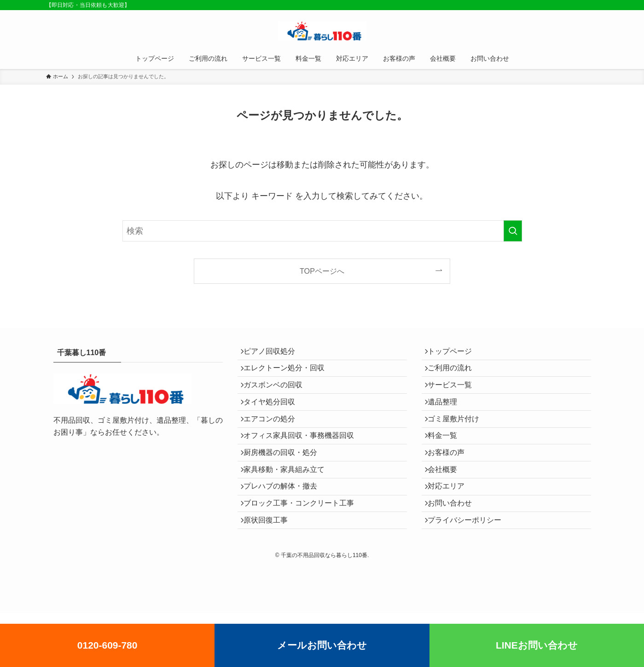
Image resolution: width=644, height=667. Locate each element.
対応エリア (451, 528)
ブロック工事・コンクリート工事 (304, 549)
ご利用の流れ (455, 375)
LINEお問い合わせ (537, 645)
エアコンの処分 (274, 440)
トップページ (455, 354)
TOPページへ (322, 271)
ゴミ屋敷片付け (458, 440)
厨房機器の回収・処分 (285, 484)
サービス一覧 (455, 397)
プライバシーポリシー (470, 572)
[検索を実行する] (513, 231)
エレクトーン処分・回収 (289, 375)
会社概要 (447, 506)
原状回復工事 (271, 572)
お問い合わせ (455, 549)
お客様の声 (451, 484)
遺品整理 (447, 419)
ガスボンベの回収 (278, 397)
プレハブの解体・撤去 (285, 528)
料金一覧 (447, 463)
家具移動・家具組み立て (289, 506)
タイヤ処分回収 (274, 419)
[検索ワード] (322, 231)
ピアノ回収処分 (274, 354)
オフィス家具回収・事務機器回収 (304, 463)
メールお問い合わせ (322, 645)
